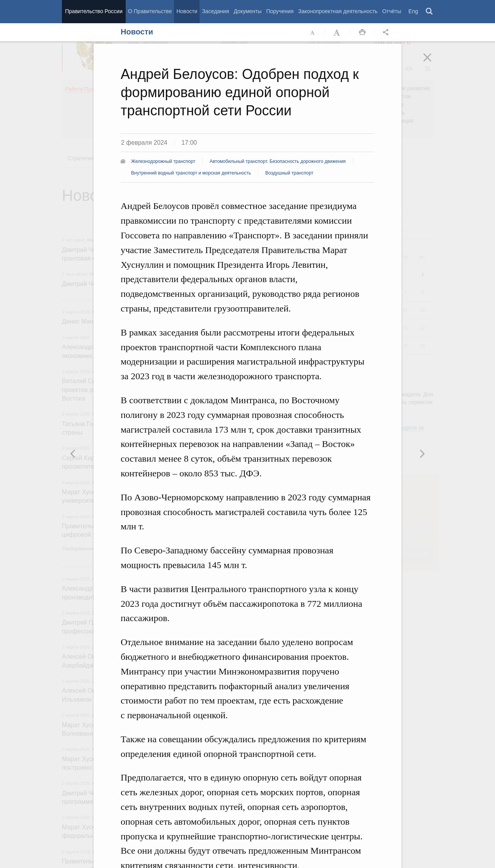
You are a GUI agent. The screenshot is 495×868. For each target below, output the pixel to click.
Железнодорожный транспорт (163, 161)
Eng (413, 11)
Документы (247, 11)
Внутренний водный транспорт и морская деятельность (191, 173)
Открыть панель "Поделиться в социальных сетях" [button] (387, 33)
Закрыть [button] (433, 63)
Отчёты (392, 11)
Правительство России (94, 11)
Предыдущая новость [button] (422, 454)
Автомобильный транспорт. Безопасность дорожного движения (278, 161)
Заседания (215, 11)
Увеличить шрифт (338, 33)
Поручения (280, 11)
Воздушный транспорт (289, 173)
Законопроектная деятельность (338, 11)
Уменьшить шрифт (313, 33)
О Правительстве (150, 11)
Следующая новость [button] (73, 454)
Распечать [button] (362, 33)
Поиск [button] (430, 12)
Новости (187, 11)
